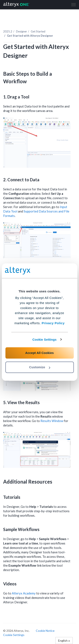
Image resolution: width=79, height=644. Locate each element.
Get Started (38, 31)
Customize (40, 367)
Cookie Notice (45, 631)
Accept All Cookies (39, 353)
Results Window (52, 421)
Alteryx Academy (24, 593)
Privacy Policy (53, 323)
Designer (21, 31)
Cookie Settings (45, 339)
